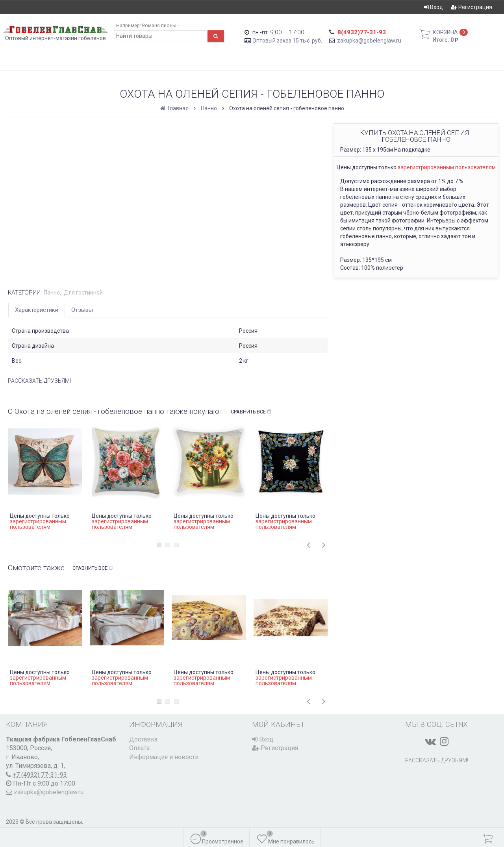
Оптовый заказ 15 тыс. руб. (287, 41)
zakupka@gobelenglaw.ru (369, 41)
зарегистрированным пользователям (447, 167)
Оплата (139, 748)
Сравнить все (251, 412)
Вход (434, 7)
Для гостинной (83, 293)
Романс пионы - (160, 25)
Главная (175, 108)
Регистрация (472, 7)
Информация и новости (164, 757)
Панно (209, 108)
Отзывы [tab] (82, 310)
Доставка (143, 739)
